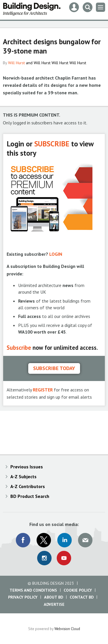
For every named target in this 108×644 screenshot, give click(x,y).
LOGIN (56, 254)
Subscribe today (54, 368)
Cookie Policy (78, 590)
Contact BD (82, 597)
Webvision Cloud (67, 629)
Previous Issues (27, 467)
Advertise (54, 604)
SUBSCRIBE (52, 144)
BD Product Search (30, 496)
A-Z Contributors (28, 486)
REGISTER (43, 390)
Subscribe (19, 348)
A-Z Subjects (23, 476)
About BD (54, 597)
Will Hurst (16, 63)
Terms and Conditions (33, 590)
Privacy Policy (23, 597)
